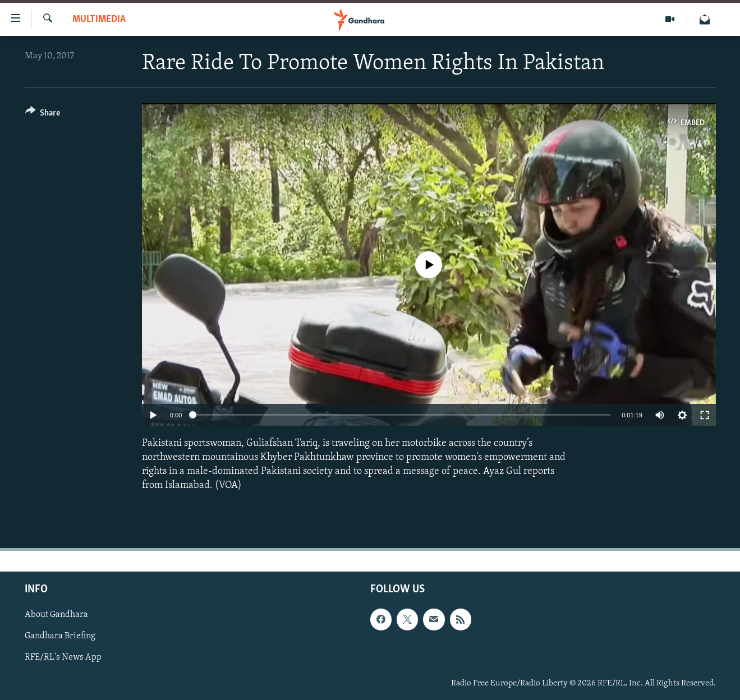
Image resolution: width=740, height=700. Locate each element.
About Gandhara (56, 615)
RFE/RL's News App (63, 658)
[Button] (43, 115)
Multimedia (99, 19)
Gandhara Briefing (60, 637)
